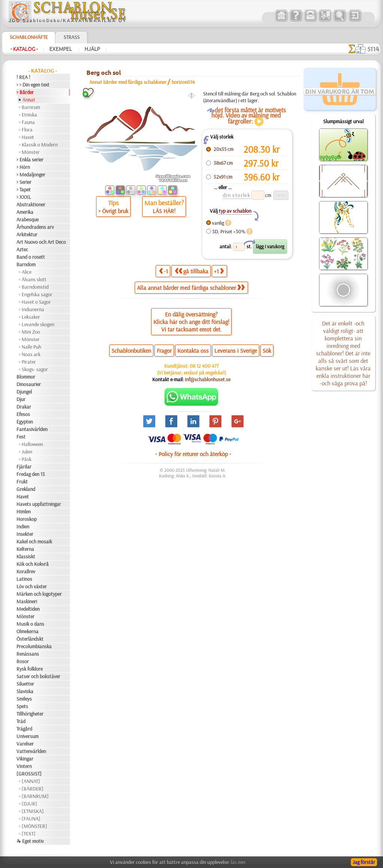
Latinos (24, 579)
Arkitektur (27, 234)
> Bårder (25, 92)
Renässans (28, 654)
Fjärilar (24, 467)
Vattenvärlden (31, 751)
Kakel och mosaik (34, 541)
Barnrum (31, 107)
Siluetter (25, 684)
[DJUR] (29, 804)
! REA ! (23, 77)
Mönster (31, 152)
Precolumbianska (34, 646)
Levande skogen (38, 324)
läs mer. (239, 862)
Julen (27, 452)
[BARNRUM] (35, 796)
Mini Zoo (31, 332)
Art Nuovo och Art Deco (41, 242)
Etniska (29, 115)
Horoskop (27, 519)
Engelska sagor (37, 294)
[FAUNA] (31, 819)
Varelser (25, 744)
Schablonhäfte (29, 37)
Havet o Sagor (36, 302)
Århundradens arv (35, 227)
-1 (163, 271)
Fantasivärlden (32, 429)
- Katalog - (24, 49)
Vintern (24, 766)
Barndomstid (35, 287)
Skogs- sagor (35, 369)
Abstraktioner (31, 204)
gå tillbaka (191, 271)
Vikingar (25, 759)
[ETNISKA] (33, 811)
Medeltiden (28, 609)
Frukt (22, 482)
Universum (27, 736)
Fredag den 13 (31, 474)
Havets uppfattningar (39, 504)
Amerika (25, 212)
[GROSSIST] (29, 774)
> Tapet (24, 189)
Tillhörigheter (30, 714)
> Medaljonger (31, 174)
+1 (219, 271)
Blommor (26, 377)
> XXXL (24, 197)
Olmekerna (27, 631)
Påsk (27, 459)
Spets (22, 706)
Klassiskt (26, 556)
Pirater (29, 362)
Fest (21, 437)
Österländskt (30, 639)
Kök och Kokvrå (33, 564)
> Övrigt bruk (113, 211)
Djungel (24, 392)
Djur (21, 399)
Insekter (25, 534)
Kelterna (25, 549)
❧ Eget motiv (30, 841)
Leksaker (31, 317)
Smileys (24, 699)
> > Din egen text (33, 85)
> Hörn (23, 167)
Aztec (22, 249)
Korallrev (26, 571)
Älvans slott (34, 279)
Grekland (26, 489)
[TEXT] (29, 834)
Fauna (28, 122)
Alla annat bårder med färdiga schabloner (191, 288)
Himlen (24, 512)
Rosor (23, 661)
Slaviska (25, 691)
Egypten (25, 422)
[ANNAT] (31, 781)
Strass (72, 37)
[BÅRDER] (33, 789)
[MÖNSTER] (34, 826)
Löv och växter (32, 586)
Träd (21, 721)
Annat (29, 100)
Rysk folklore (30, 669)
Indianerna (33, 309)
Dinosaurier (29, 384)
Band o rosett (31, 257)
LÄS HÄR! (164, 211)
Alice (27, 272)
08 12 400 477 (204, 366)
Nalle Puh (31, 347)
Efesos (23, 414)
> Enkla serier (30, 160)
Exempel (61, 49)
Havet (28, 137)
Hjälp (92, 49)
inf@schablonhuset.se (208, 379)
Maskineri (27, 601)
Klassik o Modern (40, 145)
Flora (27, 130)
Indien (23, 526)
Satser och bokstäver (38, 676)
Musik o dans (30, 624)
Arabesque (27, 219)
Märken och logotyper (39, 594)
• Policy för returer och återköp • (193, 454)
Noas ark (31, 354)
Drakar (24, 407)
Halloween (32, 444)
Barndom (26, 264)
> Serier (24, 182)
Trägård (24, 729)
